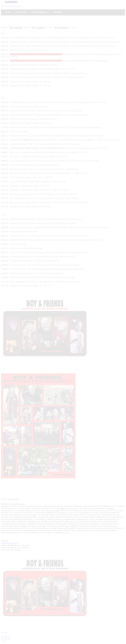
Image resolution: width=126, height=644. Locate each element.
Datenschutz (6, 636)
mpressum (6, 639)
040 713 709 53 (11, 2)
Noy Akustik (15, 550)
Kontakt (4, 632)
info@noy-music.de (9, 543)
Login (3, 641)
